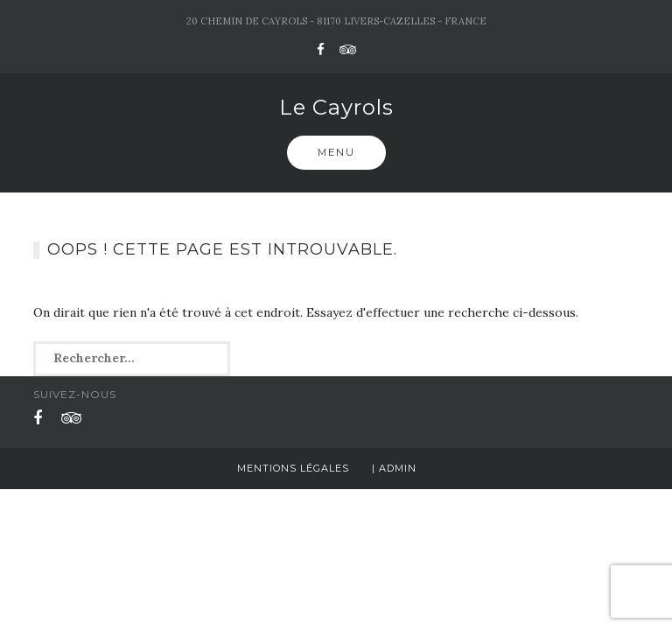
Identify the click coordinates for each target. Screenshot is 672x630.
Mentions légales (293, 468)
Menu (336, 152)
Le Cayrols (336, 107)
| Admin (394, 468)
